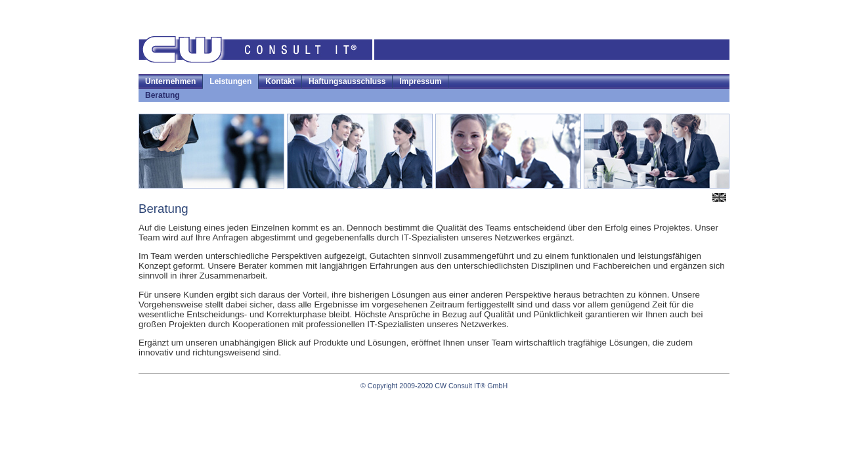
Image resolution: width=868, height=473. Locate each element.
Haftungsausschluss (347, 81)
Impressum (420, 81)
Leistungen (230, 81)
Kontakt (280, 81)
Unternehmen (170, 81)
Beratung (163, 95)
